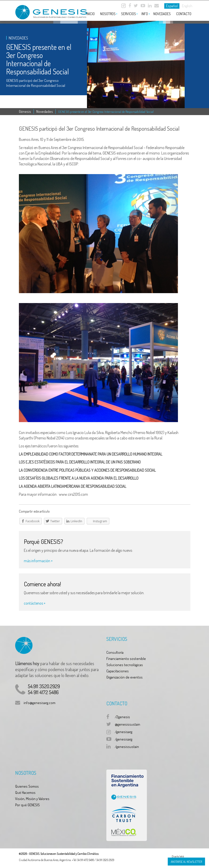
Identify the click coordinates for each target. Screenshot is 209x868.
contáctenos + (35, 603)
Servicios (128, 14)
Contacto (184, 14)
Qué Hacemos (25, 792)
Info (145, 14)
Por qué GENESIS (27, 805)
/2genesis (122, 717)
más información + (38, 561)
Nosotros (108, 14)
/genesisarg (124, 732)
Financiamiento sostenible (126, 659)
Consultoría (115, 652)
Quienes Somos (27, 786)
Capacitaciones (118, 671)
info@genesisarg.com (40, 703)
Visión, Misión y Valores (32, 799)
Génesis (25, 111)
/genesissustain (127, 747)
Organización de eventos (125, 677)
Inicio (91, 14)
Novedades (162, 14)
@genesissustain (127, 724)
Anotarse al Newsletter (186, 862)
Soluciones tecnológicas (125, 665)
